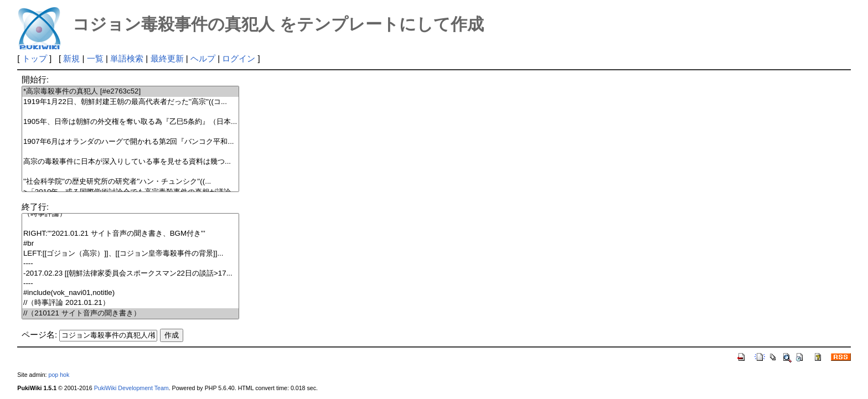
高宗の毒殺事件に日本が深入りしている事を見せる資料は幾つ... (130, 162)
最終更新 (167, 58)
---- (130, 264)
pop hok (59, 375)
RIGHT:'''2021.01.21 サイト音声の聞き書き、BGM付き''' (130, 234)
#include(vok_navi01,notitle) (130, 293)
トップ (35, 58)
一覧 (95, 58)
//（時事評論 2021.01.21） (130, 303)
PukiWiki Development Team (131, 388)
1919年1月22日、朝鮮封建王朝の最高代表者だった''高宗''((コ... (130, 102)
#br (130, 244)
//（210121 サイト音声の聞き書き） (130, 313)
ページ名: (39, 335)
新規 (71, 58)
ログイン (239, 58)
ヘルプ (203, 58)
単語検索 (127, 58)
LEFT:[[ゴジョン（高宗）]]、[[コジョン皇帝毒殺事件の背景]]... (130, 254)
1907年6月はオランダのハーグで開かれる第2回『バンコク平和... (130, 142)
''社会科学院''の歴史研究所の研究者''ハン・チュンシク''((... (130, 182)
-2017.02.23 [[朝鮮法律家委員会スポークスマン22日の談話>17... (130, 274)
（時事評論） (130, 214)
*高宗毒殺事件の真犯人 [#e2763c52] (130, 92)
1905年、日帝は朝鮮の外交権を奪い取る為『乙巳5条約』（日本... (130, 122)
